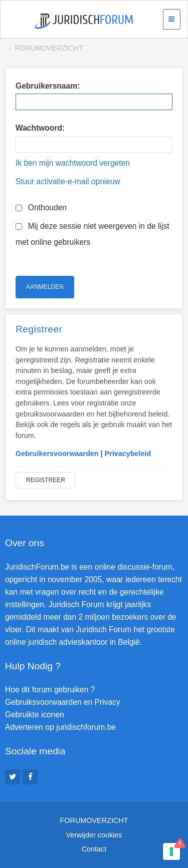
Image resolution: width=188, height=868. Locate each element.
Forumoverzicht (49, 48)
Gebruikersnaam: (48, 86)
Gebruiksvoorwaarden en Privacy (63, 702)
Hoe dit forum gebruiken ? (50, 690)
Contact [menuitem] (94, 849)
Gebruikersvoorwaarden (57, 454)
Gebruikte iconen (35, 715)
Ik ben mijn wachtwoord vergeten (73, 163)
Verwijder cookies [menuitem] (94, 835)
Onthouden (41, 207)
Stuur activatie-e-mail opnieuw (68, 181)
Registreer (46, 480)
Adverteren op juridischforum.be (60, 727)
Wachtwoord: (40, 128)
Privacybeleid (128, 454)
